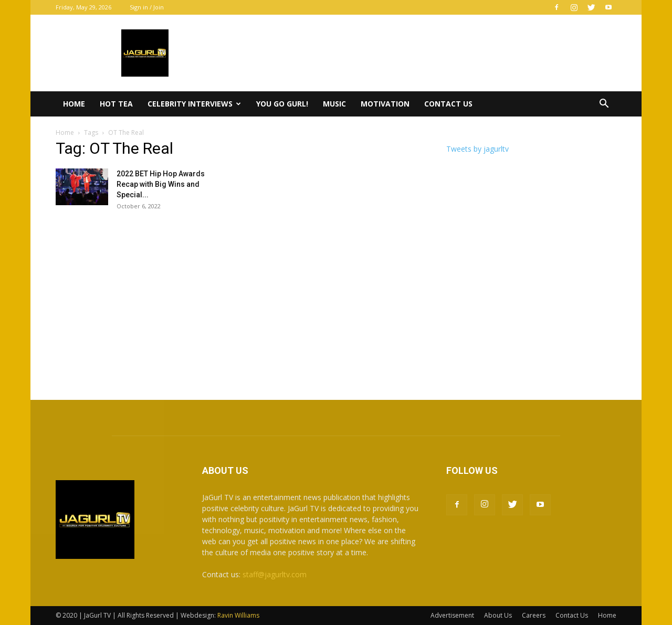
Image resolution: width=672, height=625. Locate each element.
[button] (604, 105)
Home (74, 104)
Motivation (385, 104)
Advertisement (452, 615)
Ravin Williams (239, 615)
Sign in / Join (147, 7)
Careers (534, 615)
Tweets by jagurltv (477, 149)
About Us (498, 615)
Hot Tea (116, 104)
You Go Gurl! (282, 104)
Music (334, 104)
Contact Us (448, 104)
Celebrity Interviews (194, 104)
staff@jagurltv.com (275, 574)
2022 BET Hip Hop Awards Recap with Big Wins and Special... (161, 184)
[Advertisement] (336, 300)
